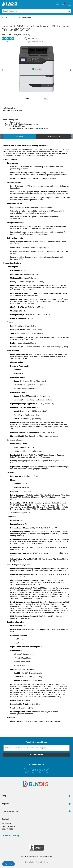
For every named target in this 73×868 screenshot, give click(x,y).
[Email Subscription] (36, 748)
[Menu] (70, 4)
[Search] (36, 11)
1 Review (5, 41)
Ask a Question (33, 38)
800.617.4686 (7, 829)
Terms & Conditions (42, 862)
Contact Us (9, 836)
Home (4, 18)
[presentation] (3, 70)
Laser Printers (12, 18)
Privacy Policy (30, 862)
